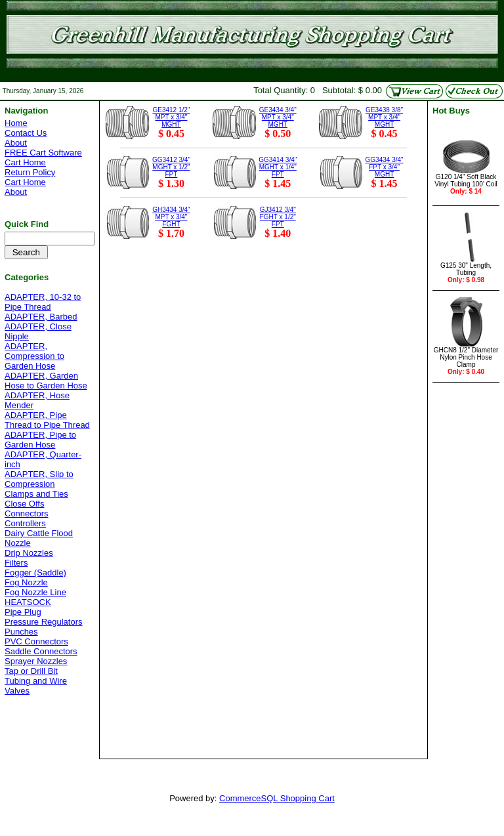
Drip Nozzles (29, 553)
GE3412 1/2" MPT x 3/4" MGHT (171, 117)
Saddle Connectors (41, 651)
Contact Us (26, 133)
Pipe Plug (23, 612)
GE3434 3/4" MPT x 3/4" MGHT (278, 117)
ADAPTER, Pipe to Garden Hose (40, 440)
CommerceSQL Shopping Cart (277, 798)
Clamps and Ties (36, 494)
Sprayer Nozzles (36, 661)
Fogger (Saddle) (35, 573)
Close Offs (24, 504)
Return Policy (30, 172)
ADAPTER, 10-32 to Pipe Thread (43, 302)
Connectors (26, 513)
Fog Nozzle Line (35, 592)
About (16, 143)
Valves (17, 691)
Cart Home (25, 162)
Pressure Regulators (44, 622)
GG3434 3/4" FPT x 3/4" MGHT (385, 167)
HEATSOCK (28, 602)
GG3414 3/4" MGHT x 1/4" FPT (278, 167)
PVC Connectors (36, 641)
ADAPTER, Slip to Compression (39, 479)
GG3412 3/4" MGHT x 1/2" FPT (171, 167)
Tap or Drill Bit (31, 671)
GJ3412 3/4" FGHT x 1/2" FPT (278, 217)
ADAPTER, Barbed (41, 317)
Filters (16, 563)
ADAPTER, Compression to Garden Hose (34, 356)
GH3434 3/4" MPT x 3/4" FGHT (171, 217)
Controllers (25, 523)
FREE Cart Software (43, 153)
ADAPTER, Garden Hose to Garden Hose (46, 381)
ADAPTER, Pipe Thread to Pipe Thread (47, 420)
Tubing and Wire (36, 681)
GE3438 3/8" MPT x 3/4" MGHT (384, 117)
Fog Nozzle (26, 582)
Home (16, 123)
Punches (21, 632)
